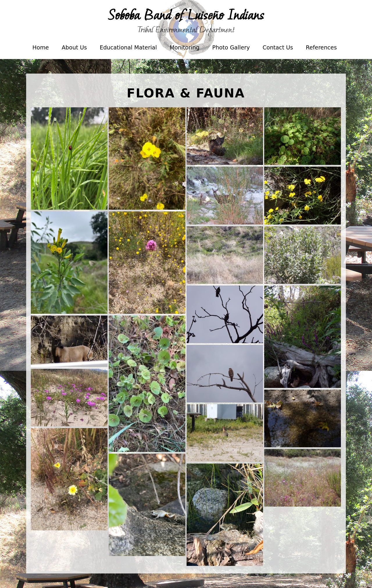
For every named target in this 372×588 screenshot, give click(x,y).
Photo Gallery (230, 52)
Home (41, 48)
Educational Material (128, 52)
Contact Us (278, 48)
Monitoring (184, 52)
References (321, 48)
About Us (74, 48)
